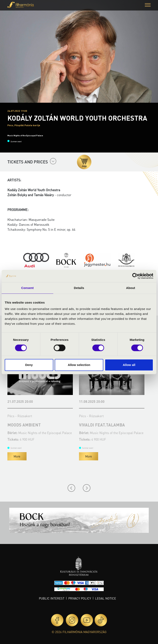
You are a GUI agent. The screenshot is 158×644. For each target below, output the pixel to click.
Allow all (129, 365)
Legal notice (106, 598)
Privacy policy (80, 598)
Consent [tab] (27, 288)
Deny (29, 365)
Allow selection (79, 365)
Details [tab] (79, 288)
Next (87, 488)
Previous (71, 488)
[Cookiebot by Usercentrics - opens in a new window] (135, 276)
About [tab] (131, 288)
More (17, 456)
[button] (148, 5)
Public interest (52, 598)
